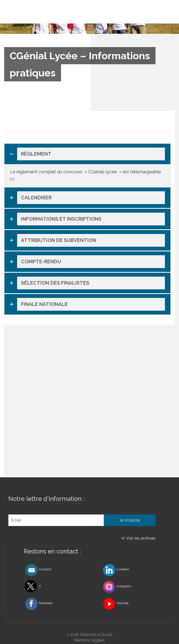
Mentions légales (89, 640)
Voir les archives (141, 538)
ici (12, 179)
